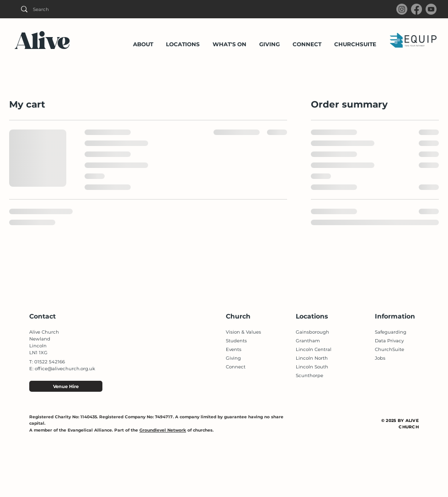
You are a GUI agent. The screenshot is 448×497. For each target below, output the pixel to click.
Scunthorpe (309, 375)
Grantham (308, 341)
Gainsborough (312, 332)
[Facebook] (416, 9)
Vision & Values (243, 332)
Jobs (380, 358)
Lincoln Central (314, 349)
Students (236, 341)
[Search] (73, 9)
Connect (236, 367)
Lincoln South (312, 367)
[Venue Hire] (66, 386)
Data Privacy (389, 341)
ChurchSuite (389, 349)
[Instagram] (402, 9)
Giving (233, 358)
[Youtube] (431, 9)
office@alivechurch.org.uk (65, 369)
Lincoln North (312, 358)
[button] (143, 40)
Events (234, 349)
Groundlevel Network (163, 430)
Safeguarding (391, 332)
